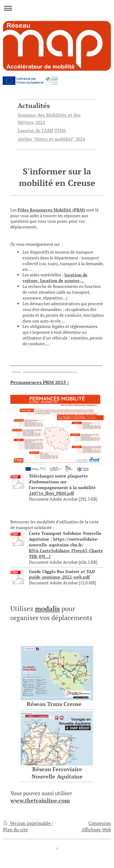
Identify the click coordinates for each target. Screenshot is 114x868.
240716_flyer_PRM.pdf (51, 493)
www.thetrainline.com (40, 800)
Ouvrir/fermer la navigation (57, 8)
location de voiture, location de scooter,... (55, 278)
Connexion (100, 823)
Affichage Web (96, 829)
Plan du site (16, 829)
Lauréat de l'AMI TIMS (42, 130)
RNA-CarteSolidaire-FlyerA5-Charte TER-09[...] (66, 553)
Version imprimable (28, 823)
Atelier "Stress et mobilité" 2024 (51, 139)
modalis (47, 608)
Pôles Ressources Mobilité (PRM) (51, 210)
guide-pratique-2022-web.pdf (59, 577)
